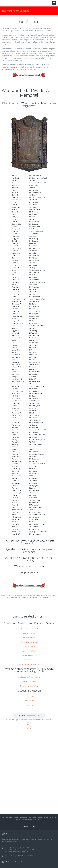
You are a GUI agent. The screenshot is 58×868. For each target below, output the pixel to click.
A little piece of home (29, 655)
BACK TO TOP (29, 826)
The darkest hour (29, 660)
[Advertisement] (29, 751)
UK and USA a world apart (29, 629)
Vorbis (29, 727)
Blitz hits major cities (29, 633)
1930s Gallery (29, 696)
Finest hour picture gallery (29, 686)
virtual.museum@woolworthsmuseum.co (18, 862)
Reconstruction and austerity (29, 664)
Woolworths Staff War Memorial (29, 677)
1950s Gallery (29, 701)
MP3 (29, 724)
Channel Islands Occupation (29, 642)
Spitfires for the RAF (29, 638)
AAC (29, 722)
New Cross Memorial (29, 681)
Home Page (29, 705)
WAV (29, 729)
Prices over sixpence (29, 647)
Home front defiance (29, 651)
